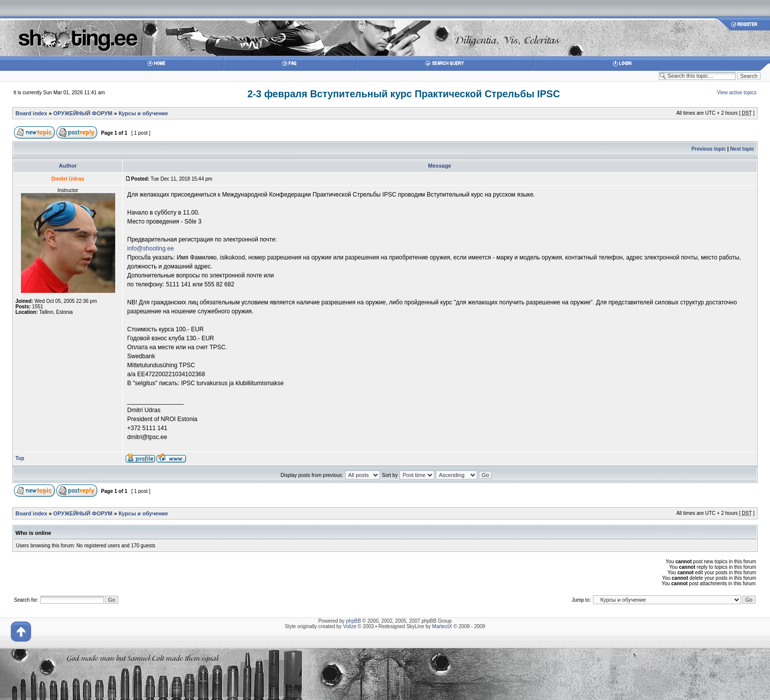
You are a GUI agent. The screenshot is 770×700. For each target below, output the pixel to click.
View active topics (737, 93)
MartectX (442, 626)
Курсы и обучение (143, 113)
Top (20, 458)
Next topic (742, 149)
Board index (31, 113)
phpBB (354, 621)
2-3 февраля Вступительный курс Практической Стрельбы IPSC (404, 94)
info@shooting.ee (151, 248)
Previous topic (709, 149)
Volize (350, 626)
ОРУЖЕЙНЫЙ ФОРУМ (83, 113)
